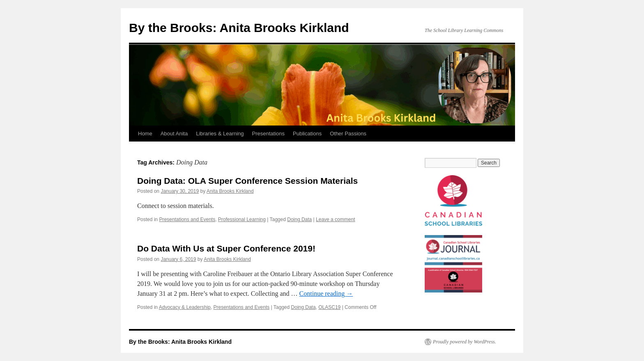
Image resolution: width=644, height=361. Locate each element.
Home (145, 134)
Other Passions (348, 134)
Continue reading (326, 294)
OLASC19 (329, 307)
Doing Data (299, 219)
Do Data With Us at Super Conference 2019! (226, 248)
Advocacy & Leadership (185, 307)
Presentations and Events (187, 219)
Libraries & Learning (220, 134)
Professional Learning (242, 219)
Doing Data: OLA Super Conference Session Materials (247, 181)
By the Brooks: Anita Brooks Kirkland (239, 28)
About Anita (174, 134)
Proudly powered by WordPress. (465, 342)
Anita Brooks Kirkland (230, 191)
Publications (307, 134)
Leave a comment (335, 219)
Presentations (269, 134)
